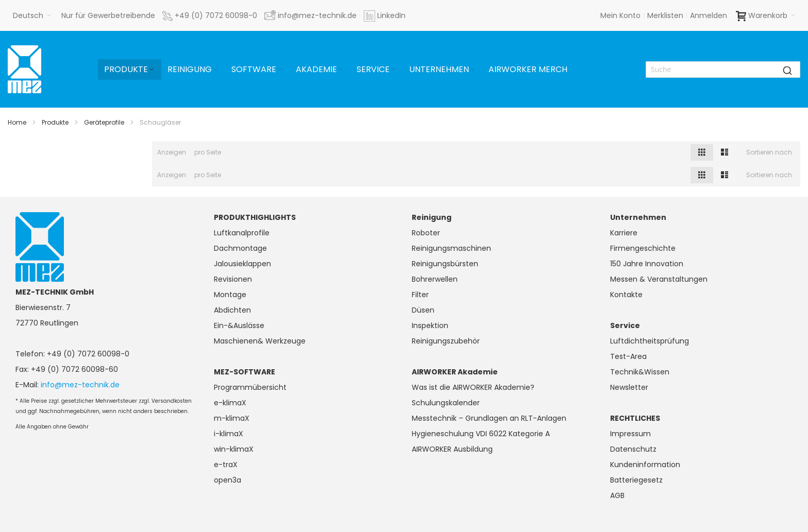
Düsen (423, 310)
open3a (228, 480)
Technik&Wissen (640, 372)
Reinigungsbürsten (445, 264)
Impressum (630, 434)
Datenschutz (633, 449)
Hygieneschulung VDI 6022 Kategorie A (481, 434)
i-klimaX (229, 434)
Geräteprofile (104, 122)
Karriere (624, 233)
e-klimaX (230, 403)
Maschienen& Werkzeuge (260, 341)
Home (17, 122)
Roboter (426, 233)
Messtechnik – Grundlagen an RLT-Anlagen (489, 418)
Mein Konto (620, 15)
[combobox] (723, 70)
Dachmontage (240, 248)
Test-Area (628, 356)
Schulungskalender (446, 403)
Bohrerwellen (435, 279)
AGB (617, 495)
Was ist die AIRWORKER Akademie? (473, 387)
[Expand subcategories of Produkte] (151, 70)
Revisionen (233, 279)
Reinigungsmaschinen (451, 248)
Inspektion (430, 325)
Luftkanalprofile (242, 233)
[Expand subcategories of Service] (393, 70)
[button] (32, 15)
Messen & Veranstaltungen (659, 279)
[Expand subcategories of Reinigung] (215, 70)
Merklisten (665, 15)
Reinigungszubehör (446, 341)
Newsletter (629, 387)
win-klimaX (234, 449)
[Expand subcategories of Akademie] (341, 70)
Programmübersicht (250, 387)
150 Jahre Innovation (647, 264)
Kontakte (626, 295)
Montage (230, 295)
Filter (420, 295)
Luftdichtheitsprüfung (650, 341)
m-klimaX (232, 418)
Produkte (55, 122)
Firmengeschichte (643, 248)
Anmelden (709, 15)
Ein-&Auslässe (239, 325)
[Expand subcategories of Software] (280, 70)
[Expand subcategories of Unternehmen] (473, 70)
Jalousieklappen (242, 264)
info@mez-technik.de (80, 385)
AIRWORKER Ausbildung (452, 449)
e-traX (226, 465)
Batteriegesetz (636, 480)
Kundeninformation (645, 465)
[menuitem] (130, 70)
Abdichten (232, 310)
